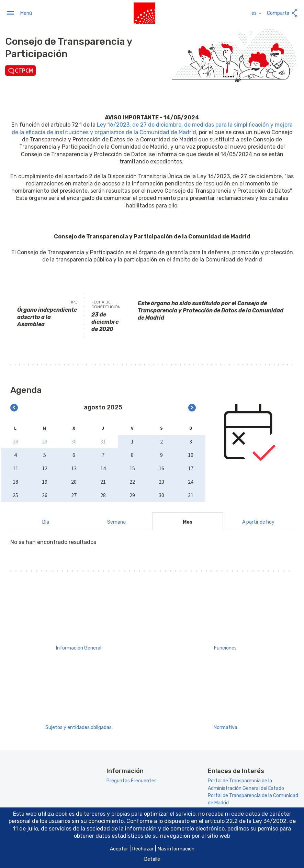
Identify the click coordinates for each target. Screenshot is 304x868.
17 (191, 468)
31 (103, 441)
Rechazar (143, 849)
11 (15, 468)
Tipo (73, 301)
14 (103, 468)
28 (15, 441)
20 (74, 481)
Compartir (283, 13)
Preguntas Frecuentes (132, 780)
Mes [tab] (188, 521)
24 (191, 481)
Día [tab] (46, 521)
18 (15, 481)
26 (45, 494)
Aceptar (119, 849)
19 (45, 481)
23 (161, 481)
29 (45, 441)
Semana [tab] (116, 521)
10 (191, 454)
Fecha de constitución (106, 303)
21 (103, 481)
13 (74, 468)
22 (132, 481)
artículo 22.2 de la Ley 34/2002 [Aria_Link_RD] (246, 821)
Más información (176, 849)
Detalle (152, 859)
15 (132, 468)
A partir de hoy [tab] (258, 521)
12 (45, 468)
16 (161, 468)
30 (74, 441)
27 (74, 494)
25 (15, 494)
